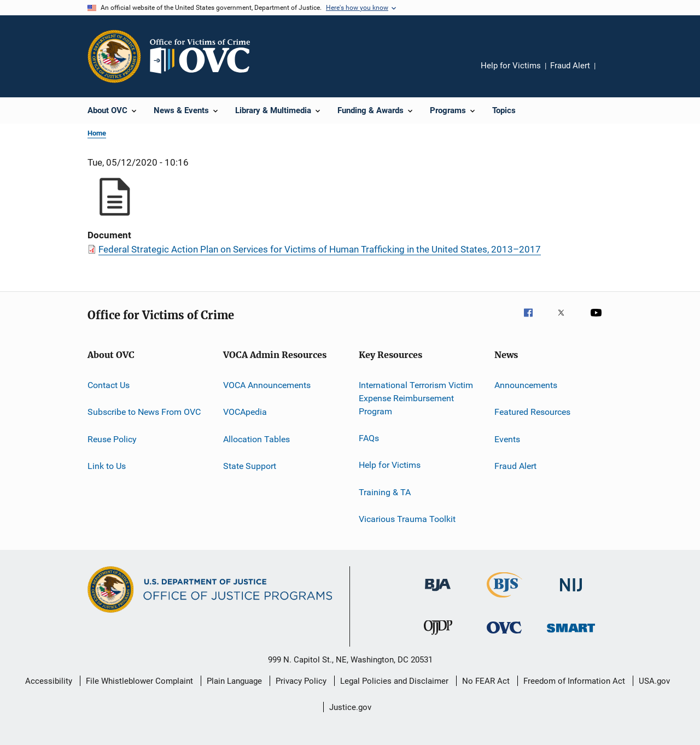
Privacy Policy (301, 681)
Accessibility (49, 681)
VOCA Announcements (267, 385)
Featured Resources (532, 412)
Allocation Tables (256, 439)
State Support (250, 466)
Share (612, 73)
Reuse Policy (112, 439)
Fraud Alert (570, 66)
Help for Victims (511, 66)
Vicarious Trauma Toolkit (407, 519)
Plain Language (234, 681)
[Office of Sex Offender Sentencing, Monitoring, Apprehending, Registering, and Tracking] (571, 634)
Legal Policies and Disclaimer (394, 681)
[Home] (205, 56)
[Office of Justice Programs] (114, 56)
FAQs (369, 438)
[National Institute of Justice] (571, 593)
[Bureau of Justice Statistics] (504, 600)
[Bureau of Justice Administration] (438, 593)
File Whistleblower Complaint (139, 681)
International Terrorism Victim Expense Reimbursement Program (416, 398)
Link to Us (107, 466)
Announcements (526, 385)
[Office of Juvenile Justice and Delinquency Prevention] (438, 637)
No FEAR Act (486, 681)
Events (507, 439)
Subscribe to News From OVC (144, 412)
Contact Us (109, 385)
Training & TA (385, 492)
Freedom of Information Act (574, 681)
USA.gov (654, 681)
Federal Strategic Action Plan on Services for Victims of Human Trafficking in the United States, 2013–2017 (320, 249)
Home (97, 133)
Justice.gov (350, 707)
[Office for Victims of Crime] (504, 635)
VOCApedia (245, 412)
